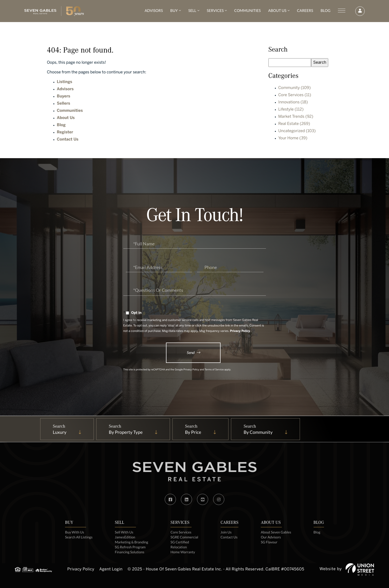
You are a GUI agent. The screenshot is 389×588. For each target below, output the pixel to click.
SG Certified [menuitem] (180, 542)
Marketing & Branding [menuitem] (132, 542)
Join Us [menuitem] (226, 532)
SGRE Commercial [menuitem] (184, 537)
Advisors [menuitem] (153, 11)
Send (191, 352)
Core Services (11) (295, 95)
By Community (258, 432)
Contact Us (68, 140)
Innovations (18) (293, 103)
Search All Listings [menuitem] (79, 537)
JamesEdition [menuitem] (125, 537)
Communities (70, 111)
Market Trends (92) (296, 117)
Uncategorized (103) (297, 131)
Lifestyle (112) (291, 110)
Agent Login (111, 570)
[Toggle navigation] (341, 11)
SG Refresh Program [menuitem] (130, 547)
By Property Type (126, 432)
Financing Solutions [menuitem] (130, 552)
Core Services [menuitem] (181, 532)
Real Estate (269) (294, 124)
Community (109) (295, 88)
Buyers (64, 97)
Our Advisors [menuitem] (271, 537)
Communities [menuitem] (247, 11)
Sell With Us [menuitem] (124, 532)
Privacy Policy (240, 331)
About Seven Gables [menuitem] (276, 532)
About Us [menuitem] (277, 11)
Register (65, 132)
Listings (65, 82)
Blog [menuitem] (325, 11)
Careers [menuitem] (305, 11)
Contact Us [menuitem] (229, 537)
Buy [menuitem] (173, 11)
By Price (193, 432)
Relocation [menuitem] (179, 547)
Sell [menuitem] (192, 11)
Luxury (60, 432)
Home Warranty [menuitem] (183, 552)
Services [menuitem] (215, 11)
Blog (61, 125)
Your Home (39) (293, 138)
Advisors (65, 89)
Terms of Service (214, 370)
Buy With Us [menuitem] (75, 532)
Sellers (64, 104)
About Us (66, 118)
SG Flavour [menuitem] (269, 542)
